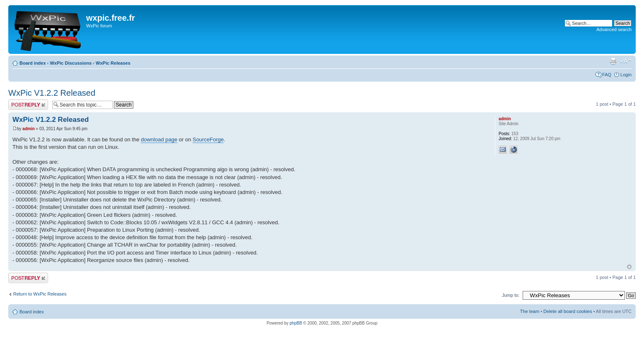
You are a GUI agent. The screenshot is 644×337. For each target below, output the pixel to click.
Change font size (626, 61)
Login (626, 75)
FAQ (607, 75)
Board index (33, 63)
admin (28, 129)
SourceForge (208, 139)
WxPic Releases (113, 63)
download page (159, 139)
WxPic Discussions (71, 63)
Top (629, 267)
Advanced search (614, 29)
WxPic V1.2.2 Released (52, 93)
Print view (613, 61)
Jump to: (511, 295)
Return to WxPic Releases (40, 294)
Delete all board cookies (568, 311)
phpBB (296, 323)
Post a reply (28, 105)
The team (530, 311)
